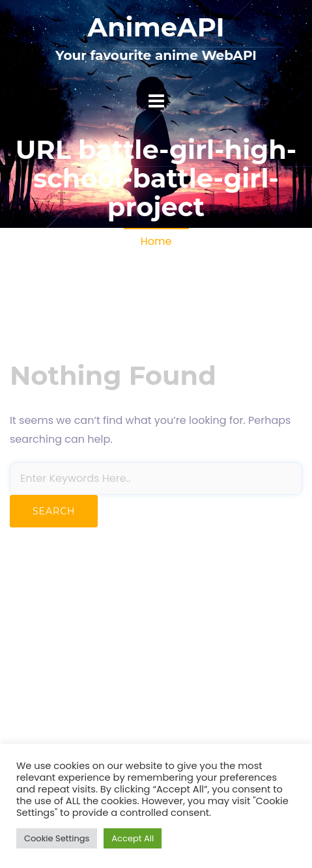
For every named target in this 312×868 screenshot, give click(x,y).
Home (156, 241)
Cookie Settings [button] (57, 838)
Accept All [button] (133, 838)
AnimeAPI (156, 27)
